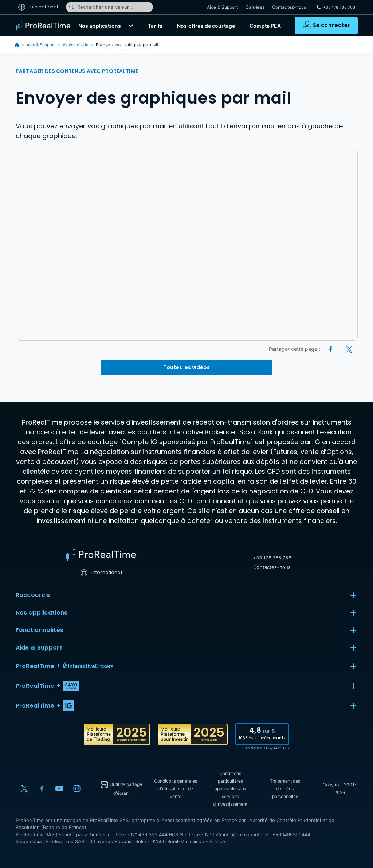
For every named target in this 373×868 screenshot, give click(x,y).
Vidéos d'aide (75, 45)
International (38, 7)
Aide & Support (222, 7)
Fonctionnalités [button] (187, 630)
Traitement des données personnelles (285, 789)
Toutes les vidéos (186, 367)
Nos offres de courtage (206, 26)
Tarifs (155, 26)
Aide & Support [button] (187, 648)
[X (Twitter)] (349, 349)
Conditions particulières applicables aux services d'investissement (230, 789)
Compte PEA (265, 26)
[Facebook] (331, 349)
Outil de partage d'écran (121, 788)
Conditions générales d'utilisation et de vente (176, 789)
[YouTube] (59, 788)
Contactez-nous (289, 7)
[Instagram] (77, 788)
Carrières (255, 7)
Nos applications (100, 26)
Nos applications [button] (187, 613)
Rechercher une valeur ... (102, 7)
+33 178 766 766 (272, 558)
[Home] (101, 554)
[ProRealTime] (45, 26)
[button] (131, 26)
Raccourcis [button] (187, 595)
